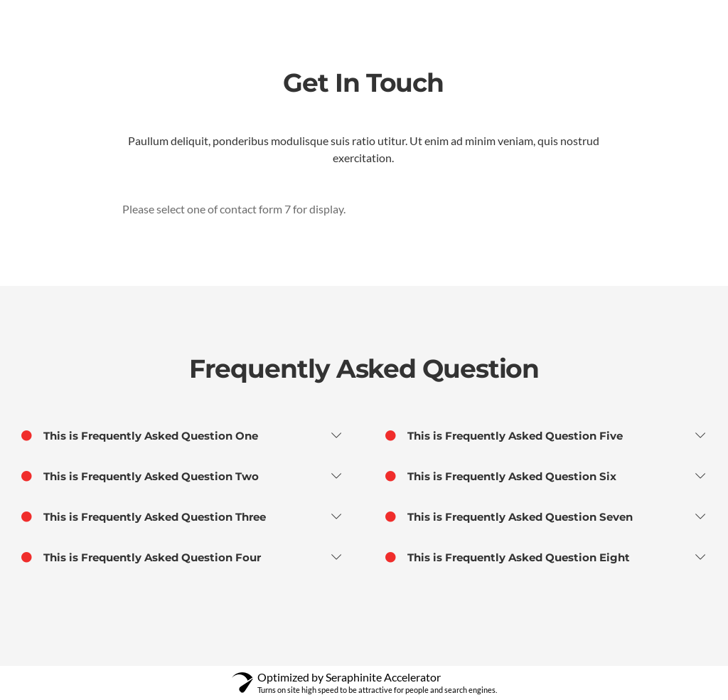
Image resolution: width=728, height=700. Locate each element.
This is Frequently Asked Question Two (140, 477)
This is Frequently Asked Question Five (504, 436)
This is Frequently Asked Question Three (144, 517)
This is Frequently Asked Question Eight (508, 558)
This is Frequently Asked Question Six (501, 477)
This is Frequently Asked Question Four (141, 558)
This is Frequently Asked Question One (140, 436)
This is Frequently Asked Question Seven (509, 517)
